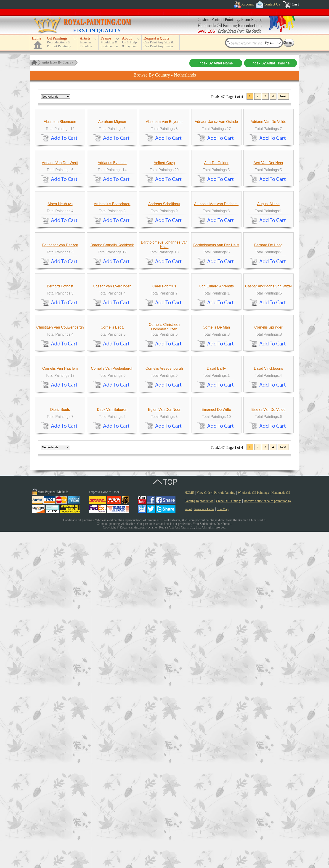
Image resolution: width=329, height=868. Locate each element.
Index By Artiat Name (216, 63)
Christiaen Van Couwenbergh (60, 580)
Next (283, 96)
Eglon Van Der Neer (164, 746)
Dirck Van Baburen (112, 746)
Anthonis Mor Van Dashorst (216, 330)
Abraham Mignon (112, 164)
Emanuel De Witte (216, 746)
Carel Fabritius (164, 496)
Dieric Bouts (60, 746)
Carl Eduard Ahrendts (216, 496)
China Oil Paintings (229, 837)
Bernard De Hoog (269, 413)
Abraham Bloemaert (60, 164)
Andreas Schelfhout (164, 330)
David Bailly (216, 663)
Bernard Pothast (60, 496)
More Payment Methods (53, 828)
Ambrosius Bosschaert (112, 330)
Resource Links (204, 845)
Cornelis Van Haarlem (60, 663)
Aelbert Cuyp (164, 247)
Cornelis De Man (216, 580)
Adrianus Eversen (112, 247)
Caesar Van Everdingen (112, 496)
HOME (189, 829)
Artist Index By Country (57, 62)
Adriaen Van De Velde (268, 164)
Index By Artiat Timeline (270, 63)
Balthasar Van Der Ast (60, 413)
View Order (204, 829)
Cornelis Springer (268, 580)
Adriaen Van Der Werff (60, 247)
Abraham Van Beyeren (164, 164)
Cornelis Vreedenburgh (164, 663)
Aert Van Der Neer (268, 247)
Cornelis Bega (112, 580)
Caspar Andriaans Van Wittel (268, 496)
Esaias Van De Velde (268, 746)
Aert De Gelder (216, 247)
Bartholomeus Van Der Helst (216, 413)
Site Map (223, 845)
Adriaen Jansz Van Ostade (216, 164)
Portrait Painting (225, 829)
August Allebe (268, 330)
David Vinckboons (268, 663)
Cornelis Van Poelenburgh (112, 663)
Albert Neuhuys (60, 330)
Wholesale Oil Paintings (253, 829)
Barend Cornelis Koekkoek (112, 413)
